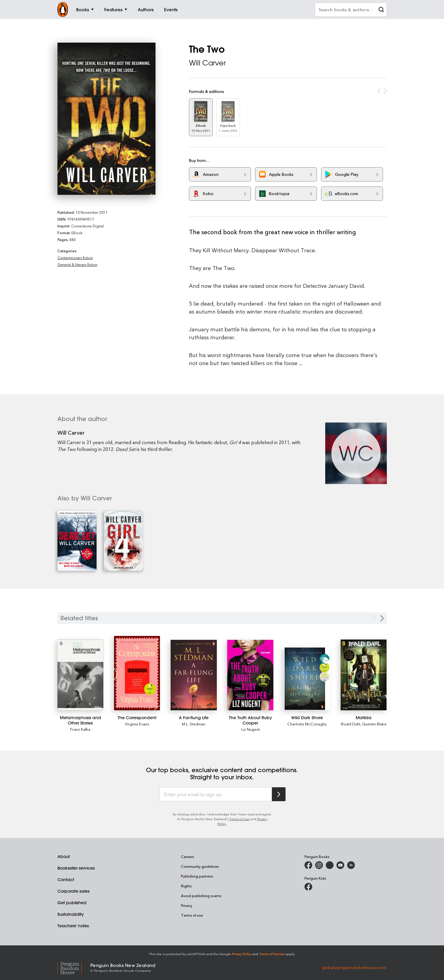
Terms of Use (239, 819)
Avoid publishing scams (201, 896)
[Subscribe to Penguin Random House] (279, 794)
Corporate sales (73, 891)
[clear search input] (381, 10)
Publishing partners (197, 876)
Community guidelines (200, 866)
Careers (187, 857)
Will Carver (207, 63)
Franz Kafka (80, 729)
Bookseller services (76, 868)
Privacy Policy (242, 954)
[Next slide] (382, 618)
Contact (66, 880)
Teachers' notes (73, 926)
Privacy (187, 905)
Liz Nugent (250, 729)
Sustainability (71, 914)
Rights (186, 886)
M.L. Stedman (194, 724)
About (64, 857)
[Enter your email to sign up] (216, 794)
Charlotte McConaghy (307, 724)
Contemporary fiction (75, 258)
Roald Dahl (351, 724)
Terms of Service (272, 954)
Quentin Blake (374, 724)
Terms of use (192, 915)
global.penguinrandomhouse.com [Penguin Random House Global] (354, 967)
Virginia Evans (137, 724)
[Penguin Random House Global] (74, 967)
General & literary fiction (77, 264)
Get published (72, 903)
